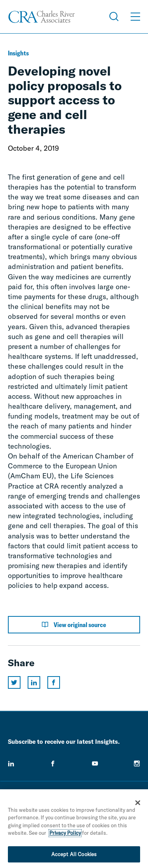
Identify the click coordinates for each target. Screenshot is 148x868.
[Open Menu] (135, 17)
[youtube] (95, 764)
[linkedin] (11, 764)
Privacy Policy (65, 835)
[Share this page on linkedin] (34, 682)
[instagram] (137, 764)
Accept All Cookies (74, 856)
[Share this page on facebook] (54, 682)
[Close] (138, 804)
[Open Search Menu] (114, 17)
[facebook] (53, 764)
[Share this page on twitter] (14, 682)
